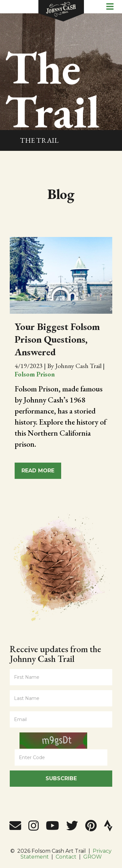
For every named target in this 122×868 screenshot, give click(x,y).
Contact (66, 857)
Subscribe (61, 778)
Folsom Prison (35, 374)
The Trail (39, 140)
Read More (38, 471)
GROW (93, 857)
